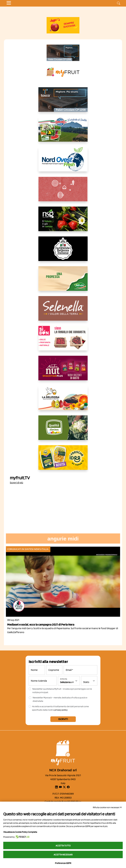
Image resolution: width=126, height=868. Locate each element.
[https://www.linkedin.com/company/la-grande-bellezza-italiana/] (63, 251)
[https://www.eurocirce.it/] (63, 132)
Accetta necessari (63, 855)
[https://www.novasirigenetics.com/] (63, 221)
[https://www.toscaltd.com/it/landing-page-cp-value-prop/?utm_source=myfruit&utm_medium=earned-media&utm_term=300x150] (63, 102)
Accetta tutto (63, 846)
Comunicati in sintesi (20, 549)
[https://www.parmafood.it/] (63, 460)
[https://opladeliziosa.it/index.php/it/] (63, 400)
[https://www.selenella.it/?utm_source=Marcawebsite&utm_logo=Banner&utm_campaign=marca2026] (63, 311)
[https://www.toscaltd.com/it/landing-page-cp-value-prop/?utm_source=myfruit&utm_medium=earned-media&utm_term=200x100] (63, 53)
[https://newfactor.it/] (63, 371)
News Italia (41, 549)
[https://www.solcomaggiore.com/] (63, 192)
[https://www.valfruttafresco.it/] (63, 281)
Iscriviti (63, 719)
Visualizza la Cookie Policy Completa (20, 832)
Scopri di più (16, 483)
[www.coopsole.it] (63, 341)
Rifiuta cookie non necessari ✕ (107, 807)
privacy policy (61, 710)
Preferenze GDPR (63, 863)
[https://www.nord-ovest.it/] (63, 162)
